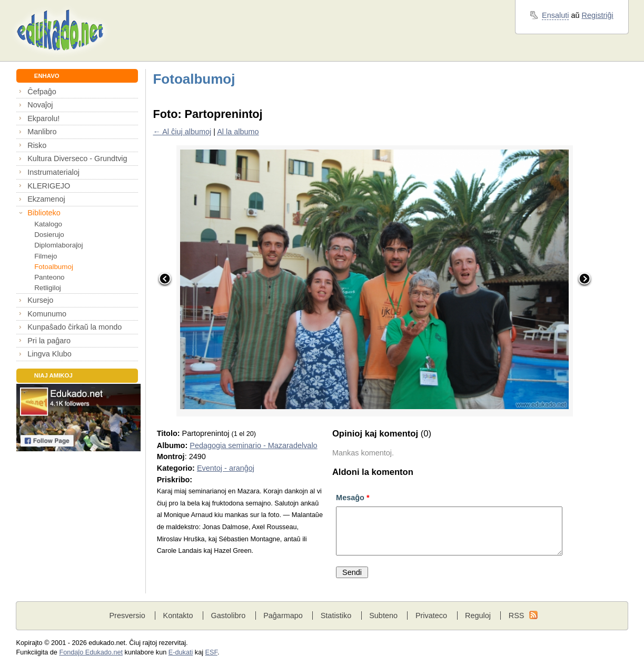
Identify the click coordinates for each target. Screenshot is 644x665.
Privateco (431, 616)
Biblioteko (44, 213)
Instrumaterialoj (53, 172)
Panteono (49, 277)
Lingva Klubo (49, 354)
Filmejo (46, 256)
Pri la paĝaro (49, 341)
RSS (517, 616)
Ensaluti (555, 15)
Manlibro (42, 132)
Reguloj (478, 616)
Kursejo (40, 300)
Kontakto (178, 616)
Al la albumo (238, 132)
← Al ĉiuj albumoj (182, 132)
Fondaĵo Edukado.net (91, 652)
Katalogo (48, 224)
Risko (37, 145)
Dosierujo (49, 235)
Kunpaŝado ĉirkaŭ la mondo (75, 327)
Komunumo (47, 314)
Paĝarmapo (283, 616)
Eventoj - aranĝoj (226, 468)
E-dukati (181, 652)
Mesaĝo (353, 498)
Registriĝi (598, 15)
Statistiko (336, 616)
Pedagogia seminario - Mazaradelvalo (253, 445)
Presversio (127, 616)
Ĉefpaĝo (42, 92)
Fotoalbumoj (54, 267)
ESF (211, 652)
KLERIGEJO (49, 186)
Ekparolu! (43, 118)
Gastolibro (228, 616)
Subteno (383, 616)
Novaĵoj (40, 105)
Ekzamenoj (46, 199)
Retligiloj (48, 288)
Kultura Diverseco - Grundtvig (77, 158)
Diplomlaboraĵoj (58, 245)
